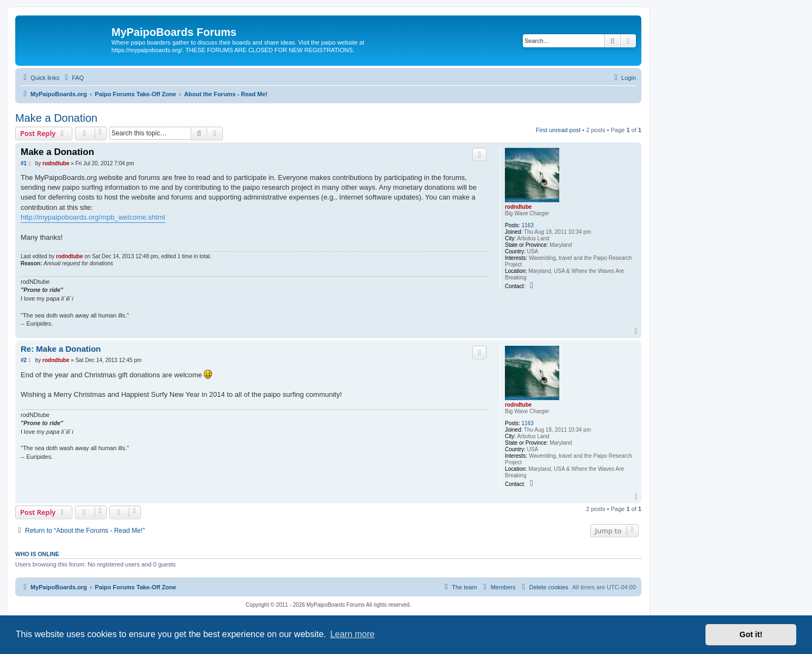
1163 (528, 225)
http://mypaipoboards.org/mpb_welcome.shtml (93, 217)
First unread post (558, 130)
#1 (24, 163)
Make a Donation (56, 118)
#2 (24, 360)
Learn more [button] (352, 634)
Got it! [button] (751, 634)
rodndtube (518, 207)
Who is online (37, 554)
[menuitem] (73, 78)
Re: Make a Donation (61, 349)
